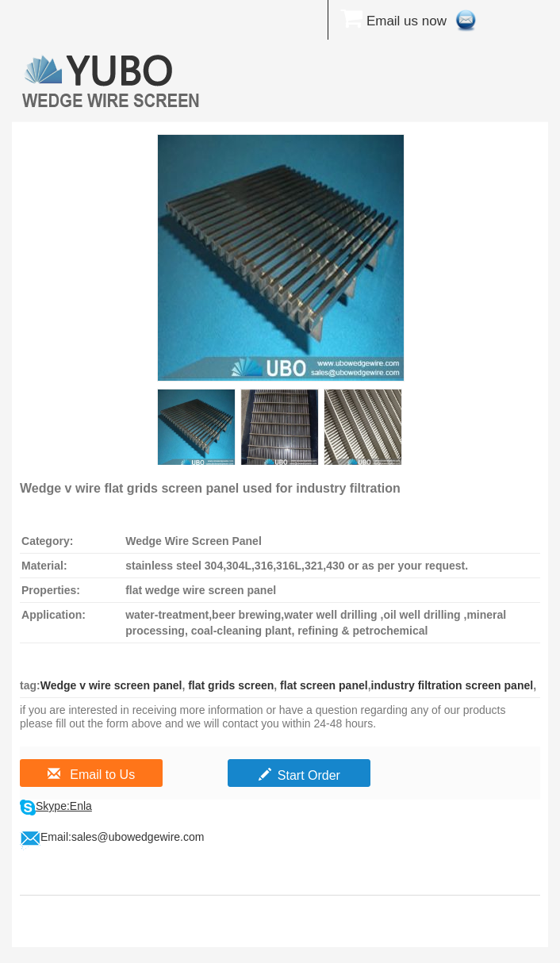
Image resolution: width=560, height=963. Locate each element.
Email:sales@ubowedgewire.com (122, 837)
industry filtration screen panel (453, 685)
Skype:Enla (64, 806)
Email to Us (91, 775)
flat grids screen (229, 685)
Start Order (299, 775)
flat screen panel (322, 685)
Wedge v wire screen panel (111, 685)
